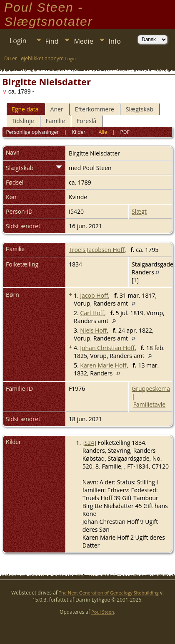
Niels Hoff (93, 330)
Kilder (79, 132)
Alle (103, 132)
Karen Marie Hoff (103, 365)
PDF (125, 132)
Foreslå (86, 121)
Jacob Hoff (94, 295)
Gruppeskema (151, 389)
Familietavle (150, 404)
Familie (55, 121)
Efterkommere (95, 109)
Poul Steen (103, 612)
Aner (57, 109)
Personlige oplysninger (32, 132)
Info (115, 41)
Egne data (25, 109)
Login (18, 41)
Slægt (139, 211)
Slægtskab (140, 109)
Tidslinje (23, 121)
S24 (89, 443)
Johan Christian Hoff (107, 348)
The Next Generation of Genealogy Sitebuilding (109, 593)
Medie (83, 41)
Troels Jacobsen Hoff (97, 250)
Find (52, 41)
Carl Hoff (92, 313)
